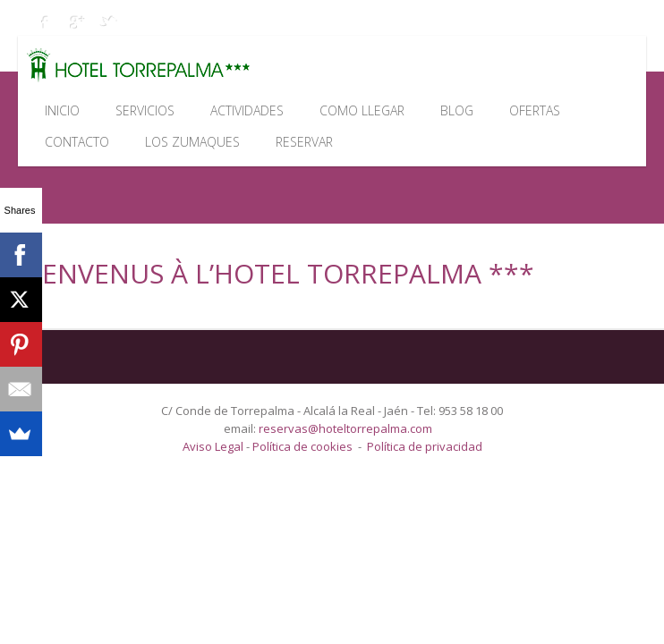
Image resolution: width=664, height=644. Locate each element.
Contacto (77, 142)
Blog (457, 110)
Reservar (304, 142)
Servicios (145, 110)
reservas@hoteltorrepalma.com (347, 428)
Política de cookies (302, 446)
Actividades (247, 110)
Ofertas (535, 110)
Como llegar (362, 110)
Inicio (62, 110)
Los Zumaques (192, 142)
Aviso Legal (214, 446)
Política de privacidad (425, 446)
